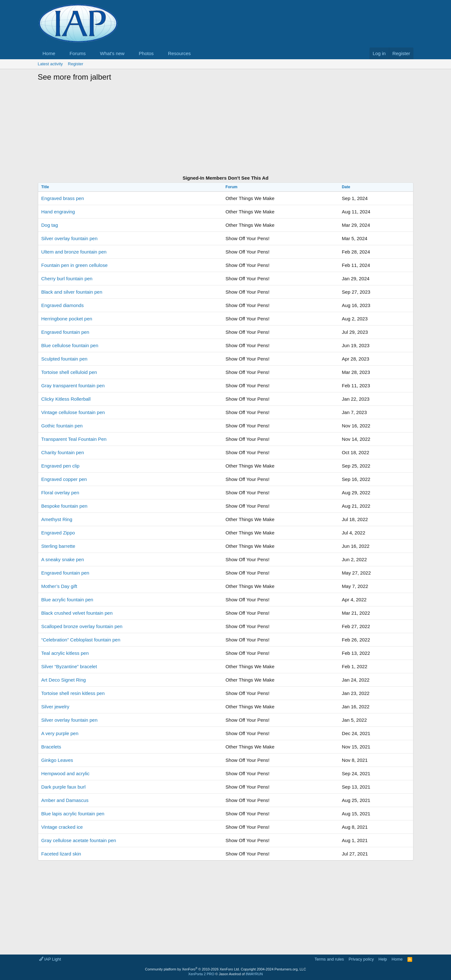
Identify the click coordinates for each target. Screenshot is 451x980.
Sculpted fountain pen (64, 359)
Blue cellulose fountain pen (70, 345)
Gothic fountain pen (62, 426)
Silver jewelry (55, 707)
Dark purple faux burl (63, 787)
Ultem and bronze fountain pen (74, 252)
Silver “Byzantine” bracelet (69, 666)
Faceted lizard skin (61, 854)
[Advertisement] (226, 129)
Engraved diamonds (63, 305)
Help (383, 959)
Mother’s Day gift (59, 586)
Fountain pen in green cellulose (74, 265)
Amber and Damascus (65, 800)
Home (49, 53)
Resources (180, 53)
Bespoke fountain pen (64, 506)
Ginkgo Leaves (57, 760)
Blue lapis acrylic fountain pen (73, 814)
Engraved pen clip (60, 466)
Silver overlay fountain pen (70, 238)
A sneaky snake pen (63, 559)
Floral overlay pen (60, 493)
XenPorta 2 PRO (201, 974)
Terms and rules (329, 959)
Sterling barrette (58, 546)
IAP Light (50, 959)
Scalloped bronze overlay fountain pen (82, 626)
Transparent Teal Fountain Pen (74, 439)
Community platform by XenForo (193, 969)
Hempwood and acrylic (66, 773)
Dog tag (50, 225)
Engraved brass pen (63, 198)
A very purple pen (60, 733)
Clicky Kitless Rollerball (66, 399)
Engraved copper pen (64, 479)
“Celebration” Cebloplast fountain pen (81, 640)
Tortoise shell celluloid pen (69, 372)
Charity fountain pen (63, 452)
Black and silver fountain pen (72, 292)
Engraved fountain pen (65, 332)
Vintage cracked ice (62, 827)
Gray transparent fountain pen (73, 386)
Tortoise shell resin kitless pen (73, 693)
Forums (78, 53)
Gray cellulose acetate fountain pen (79, 840)
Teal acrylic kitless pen (65, 653)
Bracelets (51, 747)
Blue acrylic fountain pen (67, 600)
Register (75, 64)
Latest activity (50, 64)
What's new (112, 53)
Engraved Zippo (58, 533)
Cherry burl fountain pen (67, 279)
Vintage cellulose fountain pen (73, 412)
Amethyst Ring (57, 519)
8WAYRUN (254, 974)
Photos (146, 53)
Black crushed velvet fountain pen (77, 613)
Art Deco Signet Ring (64, 680)
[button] (60, 53)
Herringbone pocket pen (67, 319)
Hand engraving (58, 212)
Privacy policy (361, 959)
